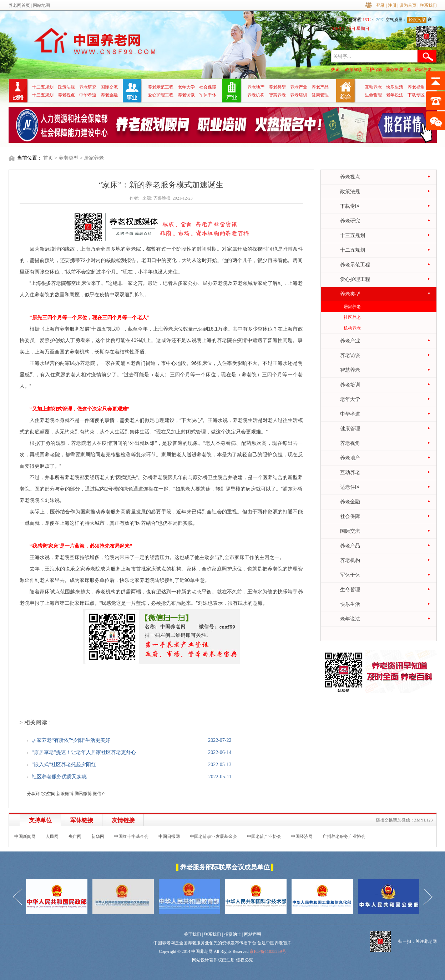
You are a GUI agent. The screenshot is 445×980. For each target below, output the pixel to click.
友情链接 (123, 820)
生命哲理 (373, 95)
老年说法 (395, 95)
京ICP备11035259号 (268, 951)
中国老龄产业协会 (264, 836)
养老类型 (277, 87)
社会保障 (208, 87)
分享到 (33, 794)
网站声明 (253, 934)
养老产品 (320, 87)
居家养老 (423, 70)
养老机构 (256, 95)
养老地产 (256, 87)
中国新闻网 (25, 836)
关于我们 (192, 934)
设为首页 (408, 5)
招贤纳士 (233, 934)
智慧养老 (277, 95)
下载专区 (416, 95)
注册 (392, 5)
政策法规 (66, 87)
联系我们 (428, 5)
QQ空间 (48, 794)
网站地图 (41, 5)
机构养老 (352, 328)
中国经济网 (302, 836)
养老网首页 (19, 5)
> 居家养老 (92, 158)
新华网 (98, 836)
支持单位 (40, 820)
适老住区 (350, 487)
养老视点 (66, 95)
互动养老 (373, 87)
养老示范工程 (161, 87)
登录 (380, 5)
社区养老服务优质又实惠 (59, 777)
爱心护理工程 (399, 70)
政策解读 (354, 70)
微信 (97, 794)
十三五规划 (43, 95)
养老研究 (88, 87)
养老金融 (109, 95)
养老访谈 (186, 95)
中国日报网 (169, 836)
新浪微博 (65, 794)
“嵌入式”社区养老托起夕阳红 (64, 765)
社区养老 (352, 317)
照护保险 (374, 70)
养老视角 (416, 87)
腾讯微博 (83, 794)
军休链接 (82, 820)
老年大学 (186, 87)
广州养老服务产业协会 (344, 836)
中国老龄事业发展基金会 (213, 836)
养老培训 (299, 95)
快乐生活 (395, 87)
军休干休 (208, 95)
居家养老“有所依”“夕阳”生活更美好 (71, 740)
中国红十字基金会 (131, 836)
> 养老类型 (67, 158)
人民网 (52, 836)
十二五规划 (43, 87)
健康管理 (320, 95)
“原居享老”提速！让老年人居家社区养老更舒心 (84, 752)
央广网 (75, 836)
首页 (48, 158)
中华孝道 (88, 95)
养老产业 (299, 87)
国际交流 (109, 87)
